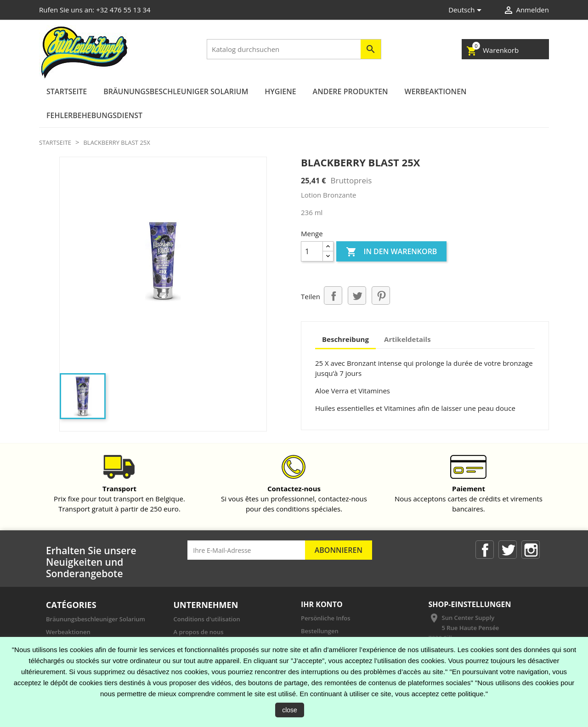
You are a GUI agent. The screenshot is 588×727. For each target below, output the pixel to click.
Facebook (485, 550)
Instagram (531, 550)
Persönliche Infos (326, 618)
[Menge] (312, 251)
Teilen (333, 295)
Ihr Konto (322, 604)
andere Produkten (351, 91)
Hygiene (280, 91)
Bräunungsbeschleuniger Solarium (176, 91)
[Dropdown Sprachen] (466, 10)
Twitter (508, 550)
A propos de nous (199, 632)
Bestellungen (320, 631)
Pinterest (381, 295)
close (290, 710)
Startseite (67, 91)
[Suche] (294, 49)
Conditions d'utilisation (207, 619)
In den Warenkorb (391, 252)
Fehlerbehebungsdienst (94, 115)
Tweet (357, 295)
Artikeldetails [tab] (407, 339)
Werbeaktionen (436, 91)
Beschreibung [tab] (345, 339)
